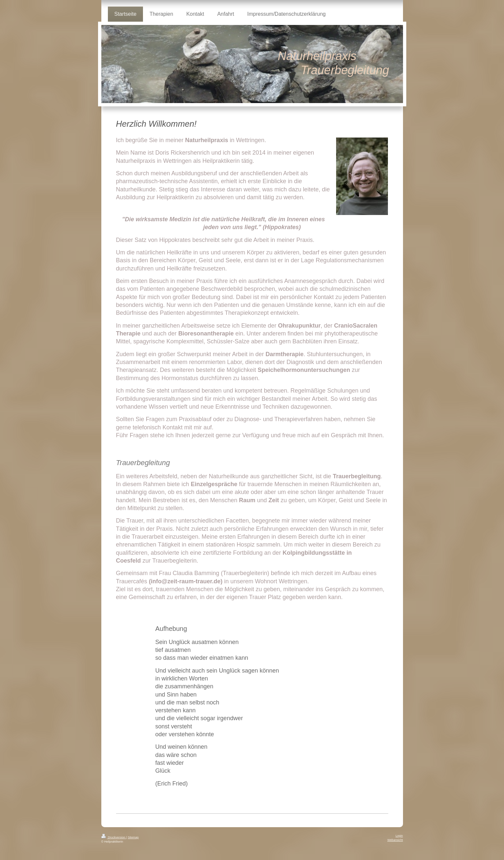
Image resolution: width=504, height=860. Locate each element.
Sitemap (133, 837)
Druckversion (114, 837)
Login (399, 836)
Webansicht (395, 840)
